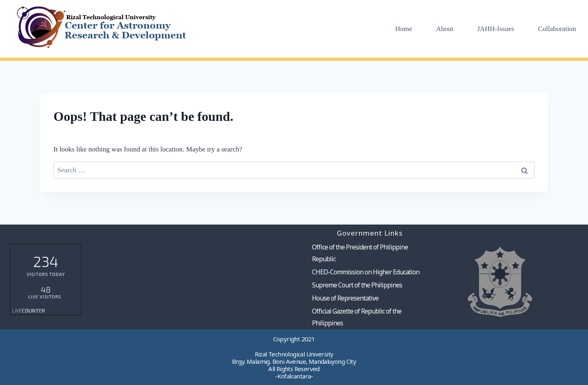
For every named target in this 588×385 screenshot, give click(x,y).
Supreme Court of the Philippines (357, 285)
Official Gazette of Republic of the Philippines (357, 317)
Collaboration (557, 29)
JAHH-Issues (496, 29)
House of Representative (345, 298)
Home (404, 29)
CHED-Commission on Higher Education (366, 272)
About (445, 29)
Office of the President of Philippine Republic (360, 253)
